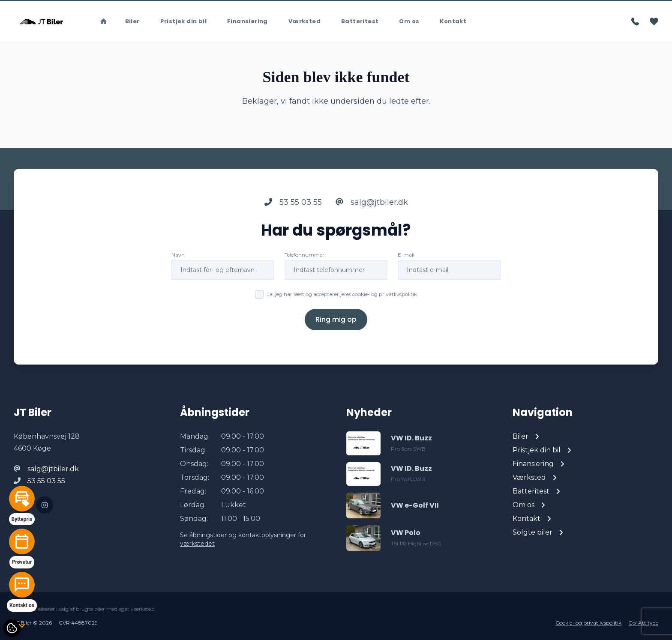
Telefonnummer (304, 255)
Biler (132, 21)
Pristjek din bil (183, 21)
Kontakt (453, 21)
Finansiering (247, 21)
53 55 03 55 (293, 202)
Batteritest (360, 21)
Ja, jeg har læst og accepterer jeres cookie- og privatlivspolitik (342, 294)
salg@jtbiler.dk (372, 202)
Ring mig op (336, 319)
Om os (409, 21)
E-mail (406, 255)
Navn (178, 255)
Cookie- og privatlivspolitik (588, 623)
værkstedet (197, 544)
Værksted (304, 21)
